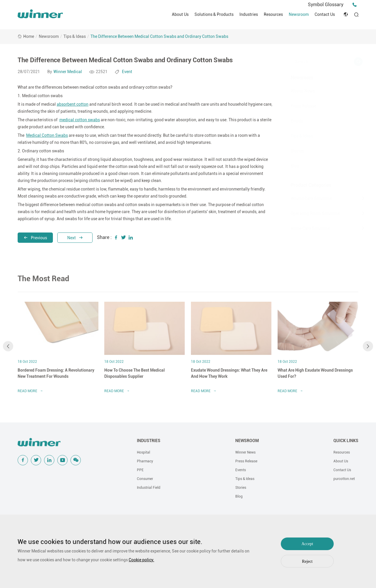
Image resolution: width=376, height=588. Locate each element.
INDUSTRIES (149, 441)
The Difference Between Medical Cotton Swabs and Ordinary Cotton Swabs (159, 36)
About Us (180, 14)
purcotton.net (344, 479)
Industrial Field (149, 488)
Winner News (296, 91)
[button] (8, 350)
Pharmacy (145, 461)
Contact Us (325, 14)
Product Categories (304, 185)
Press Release (296, 106)
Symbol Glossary (326, 5)
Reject (307, 561)
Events (290, 121)
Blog (288, 166)
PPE (140, 470)
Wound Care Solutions (304, 198)
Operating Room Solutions (308, 213)
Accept (307, 544)
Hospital (143, 452)
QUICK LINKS (346, 441)
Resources (273, 14)
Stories (290, 151)
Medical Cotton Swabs (47, 135)
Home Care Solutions (303, 228)
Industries (249, 14)
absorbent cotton (73, 104)
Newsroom (299, 14)
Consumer (145, 479)
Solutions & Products (214, 14)
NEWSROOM (247, 441)
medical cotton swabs (80, 120)
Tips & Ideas (75, 36)
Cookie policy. (141, 560)
